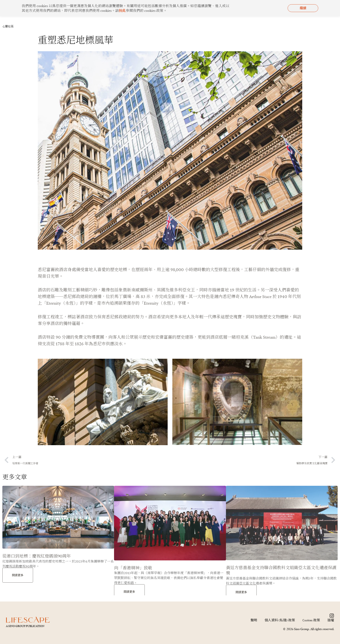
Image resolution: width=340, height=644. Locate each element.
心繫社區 (9, 26)
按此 (122, 11)
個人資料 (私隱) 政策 (280, 620)
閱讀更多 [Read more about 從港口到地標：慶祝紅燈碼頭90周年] (18, 576)
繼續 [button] (303, 8)
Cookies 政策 (311, 620)
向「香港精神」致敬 (133, 568)
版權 (331, 620)
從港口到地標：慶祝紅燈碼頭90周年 (37, 557)
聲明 (254, 620)
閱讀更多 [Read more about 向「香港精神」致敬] (129, 593)
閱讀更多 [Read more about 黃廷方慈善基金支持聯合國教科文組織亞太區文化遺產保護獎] (241, 593)
